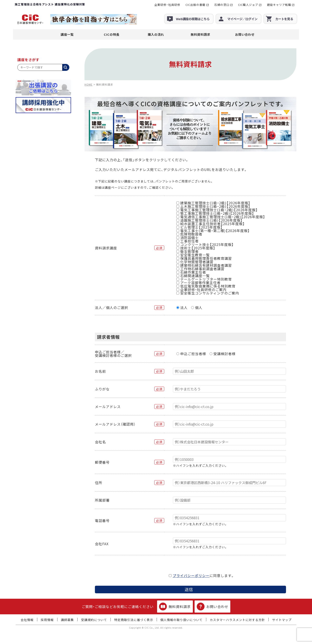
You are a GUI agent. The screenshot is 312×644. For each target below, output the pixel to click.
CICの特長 (112, 34)
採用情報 (47, 620)
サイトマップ (282, 620)
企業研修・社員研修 (167, 5)
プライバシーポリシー (191, 576)
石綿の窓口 (222, 5)
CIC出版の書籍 (195, 5)
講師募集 (67, 620)
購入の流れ (156, 34)
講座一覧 (67, 34)
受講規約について (94, 620)
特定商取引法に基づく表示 (134, 620)
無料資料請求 (200, 34)
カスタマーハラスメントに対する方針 (237, 620)
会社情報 (27, 620)
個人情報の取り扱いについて (181, 620)
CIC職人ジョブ (248, 5)
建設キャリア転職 (279, 5)
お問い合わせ (245, 34)
